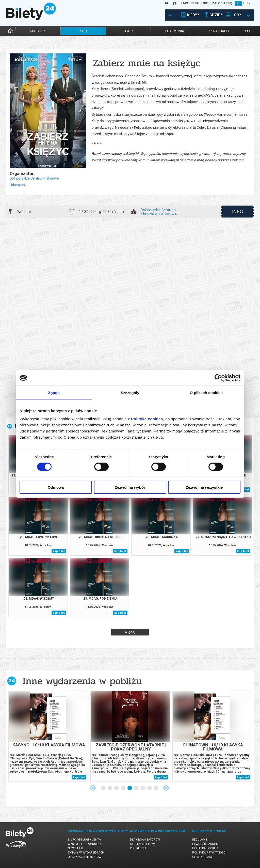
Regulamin (200, 840)
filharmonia (173, 31)
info (237, 211)
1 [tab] (104, 788)
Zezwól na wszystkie (204, 487)
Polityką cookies (147, 419)
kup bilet (59, 551)
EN (249, 3)
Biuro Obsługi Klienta (84, 840)
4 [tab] (123, 788)
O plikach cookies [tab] (206, 393)
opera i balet (218, 31)
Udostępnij (18, 185)
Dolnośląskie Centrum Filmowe (34, 178)
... (247, 30)
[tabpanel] (48, 736)
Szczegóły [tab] (130, 393)
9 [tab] (156, 788)
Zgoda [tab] (54, 393)
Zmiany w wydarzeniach (86, 853)
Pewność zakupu (205, 844)
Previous (93, 788)
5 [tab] (130, 788)
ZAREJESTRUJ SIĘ (194, 3)
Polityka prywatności (209, 853)
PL (238, 3)
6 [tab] (137, 788)
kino (83, 31)
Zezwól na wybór (130, 487)
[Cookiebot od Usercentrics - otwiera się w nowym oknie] (218, 378)
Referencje (138, 848)
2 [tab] (110, 788)
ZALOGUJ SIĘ (222, 3)
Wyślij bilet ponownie (85, 844)
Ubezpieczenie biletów (85, 857)
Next (166, 788)
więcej (130, 632)
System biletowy (143, 844)
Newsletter (77, 848)
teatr (128, 31)
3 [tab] (117, 788)
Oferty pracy (202, 857)
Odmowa (56, 487)
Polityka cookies (205, 848)
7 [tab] (143, 788)
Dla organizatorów (145, 840)
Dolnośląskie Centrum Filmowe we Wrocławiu (159, 212)
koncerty (38, 31)
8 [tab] (150, 788)
